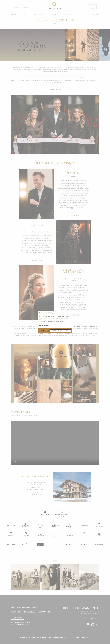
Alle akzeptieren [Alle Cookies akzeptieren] (66, 331)
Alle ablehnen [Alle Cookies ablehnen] (55, 331)
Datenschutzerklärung (46, 326)
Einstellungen (45, 331)
